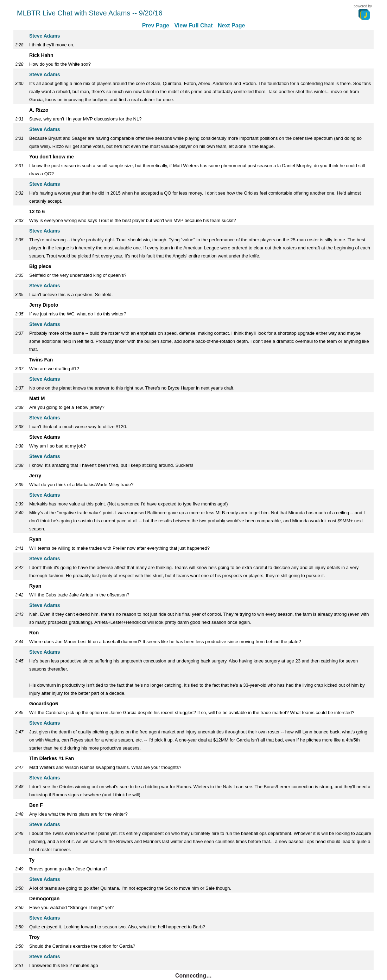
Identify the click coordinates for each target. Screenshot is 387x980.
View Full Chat (193, 25)
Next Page (231, 25)
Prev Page (156, 25)
